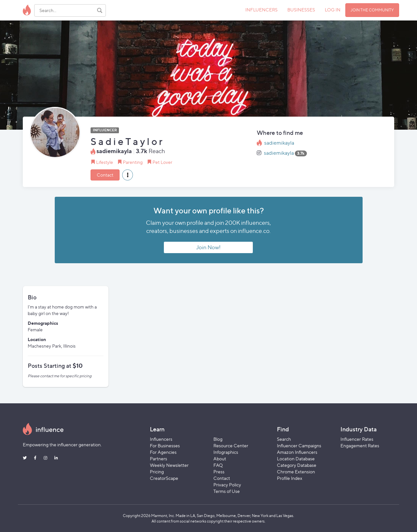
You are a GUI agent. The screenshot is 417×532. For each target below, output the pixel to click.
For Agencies (163, 452)
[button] (128, 175)
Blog (218, 439)
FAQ (218, 465)
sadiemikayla (279, 143)
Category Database (297, 465)
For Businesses (165, 446)
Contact (105, 175)
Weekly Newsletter (169, 465)
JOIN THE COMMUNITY (372, 10)
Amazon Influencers (297, 452)
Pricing (157, 472)
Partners (158, 459)
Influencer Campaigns (299, 446)
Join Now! (208, 247)
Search (284, 439)
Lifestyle (105, 162)
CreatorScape (164, 478)
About (220, 459)
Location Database (296, 459)
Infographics (226, 452)
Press (219, 472)
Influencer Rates (357, 439)
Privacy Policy (227, 485)
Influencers (161, 439)
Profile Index (290, 478)
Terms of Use (227, 491)
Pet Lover (162, 162)
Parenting (133, 162)
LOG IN (333, 10)
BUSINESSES (301, 10)
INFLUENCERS (261, 10)
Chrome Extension (296, 472)
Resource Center (231, 446)
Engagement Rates (360, 446)
